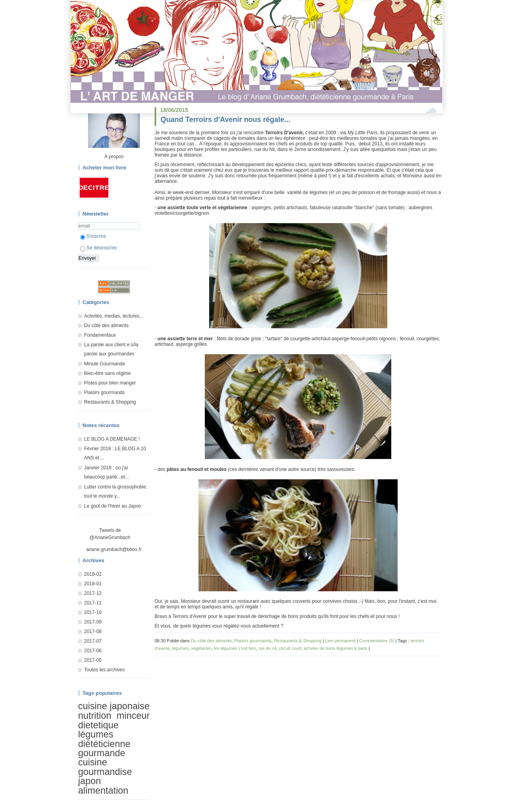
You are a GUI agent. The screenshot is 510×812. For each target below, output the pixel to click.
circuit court (290, 648)
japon (89, 781)
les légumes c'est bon (235, 648)
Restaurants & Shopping (110, 402)
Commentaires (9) (377, 641)
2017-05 (93, 660)
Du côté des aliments (106, 326)
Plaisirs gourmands (104, 392)
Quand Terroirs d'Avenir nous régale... (225, 120)
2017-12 (93, 593)
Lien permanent (340, 641)
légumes (96, 734)
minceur (133, 716)
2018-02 (93, 574)
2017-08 (93, 632)
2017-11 (93, 603)
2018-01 (93, 584)
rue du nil (267, 648)
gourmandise (105, 772)
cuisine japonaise (114, 706)
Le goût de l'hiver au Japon (113, 506)
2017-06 (93, 651)
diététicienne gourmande (104, 748)
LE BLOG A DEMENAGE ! (112, 439)
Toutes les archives (104, 670)
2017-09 (93, 622)
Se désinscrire (98, 248)
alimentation (103, 790)
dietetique (98, 725)
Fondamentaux (100, 335)
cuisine (93, 762)
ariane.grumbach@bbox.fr (114, 549)
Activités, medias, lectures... (114, 316)
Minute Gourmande (105, 364)
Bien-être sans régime (107, 373)
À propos (114, 157)
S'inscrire (93, 236)
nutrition (95, 716)
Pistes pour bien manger (110, 383)
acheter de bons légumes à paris (335, 648)
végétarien (201, 648)
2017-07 (93, 641)
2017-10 (93, 612)
